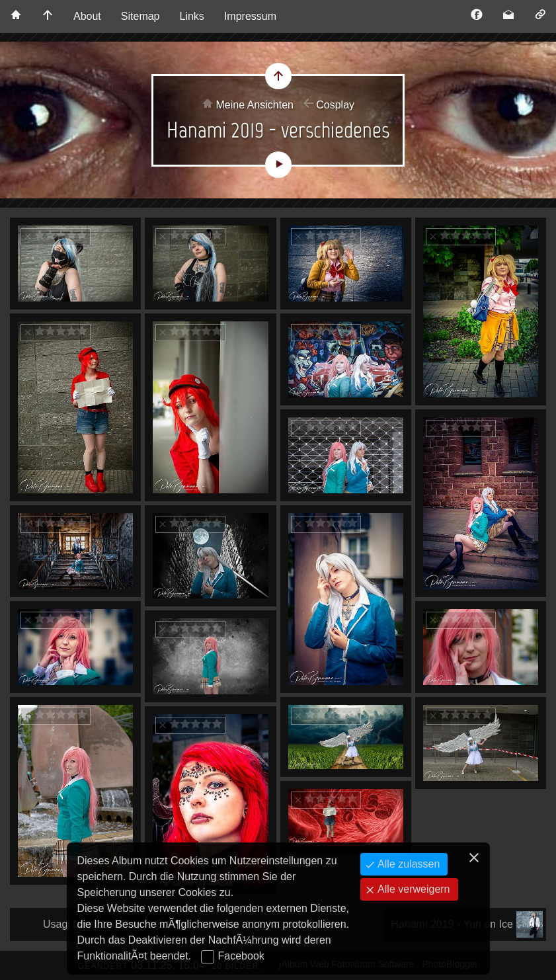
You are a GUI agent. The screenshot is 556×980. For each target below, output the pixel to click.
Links (192, 16)
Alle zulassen (408, 864)
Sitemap (140, 16)
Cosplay (335, 105)
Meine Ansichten (255, 105)
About (87, 16)
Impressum (250, 16)
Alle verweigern (413, 889)
